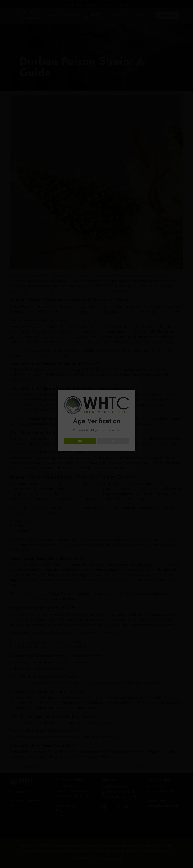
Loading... (97, 459)
